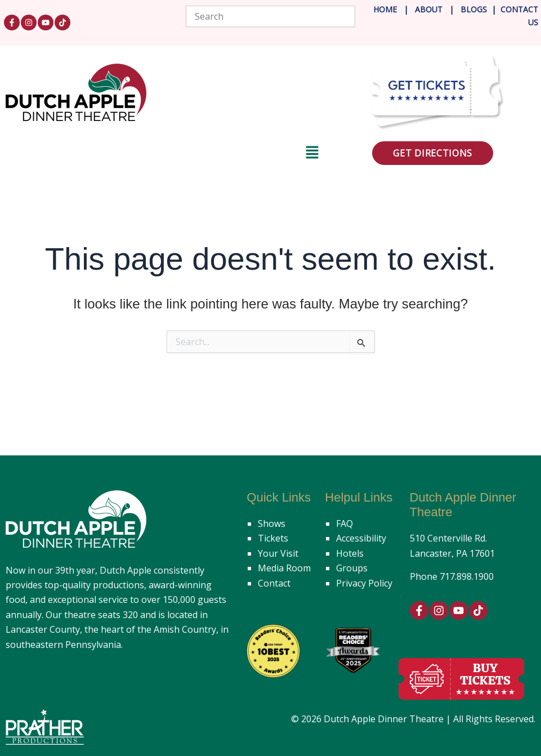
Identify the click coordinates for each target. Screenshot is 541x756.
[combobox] (270, 16)
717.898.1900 (467, 576)
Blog (470, 9)
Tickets (273, 538)
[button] (162, 154)
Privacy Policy (364, 583)
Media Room (284, 568)
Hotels (350, 553)
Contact (274, 583)
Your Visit (278, 553)
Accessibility (361, 538)
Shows (272, 524)
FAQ (345, 524)
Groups (352, 568)
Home (385, 9)
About (430, 9)
